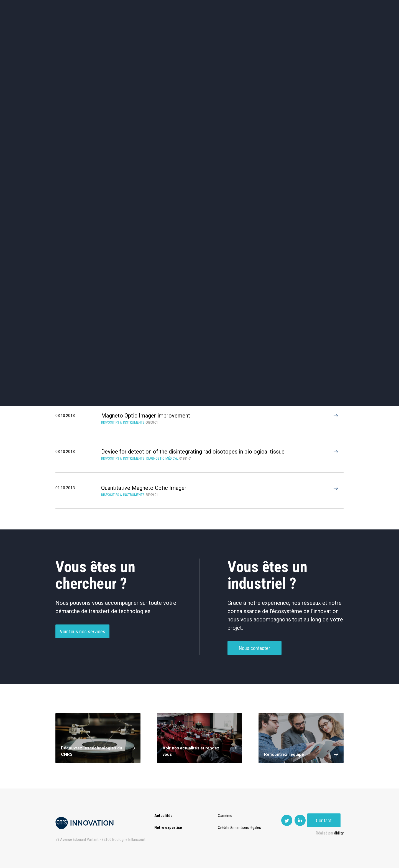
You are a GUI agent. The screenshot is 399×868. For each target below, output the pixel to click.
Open (242, 28)
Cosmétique (141, 169)
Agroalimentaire (317, 169)
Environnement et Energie (82, 169)
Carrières (226, 816)
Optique (200, 216)
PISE (262, 28)
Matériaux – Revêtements (141, 216)
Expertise (130, 28)
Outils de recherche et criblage (258, 216)
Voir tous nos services (83, 633)
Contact (327, 28)
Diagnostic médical (82, 216)
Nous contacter (255, 650)
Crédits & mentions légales (240, 828)
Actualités (100, 28)
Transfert (159, 28)
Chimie (82, 193)
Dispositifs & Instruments (141, 193)
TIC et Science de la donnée (200, 169)
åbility (339, 833)
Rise (222, 28)
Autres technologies (317, 216)
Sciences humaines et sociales (258, 169)
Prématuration (193, 28)
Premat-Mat (288, 28)
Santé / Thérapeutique (317, 193)
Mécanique (258, 193)
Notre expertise (168, 828)
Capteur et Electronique (199, 193)
